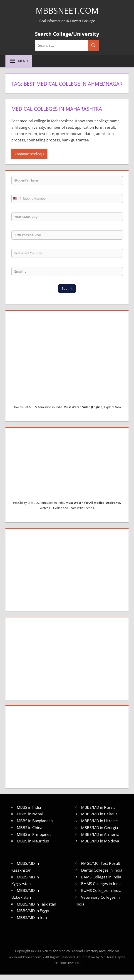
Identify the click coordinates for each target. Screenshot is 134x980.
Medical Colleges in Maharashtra (57, 109)
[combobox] (17, 199)
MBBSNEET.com (67, 11)
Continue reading (28, 154)
